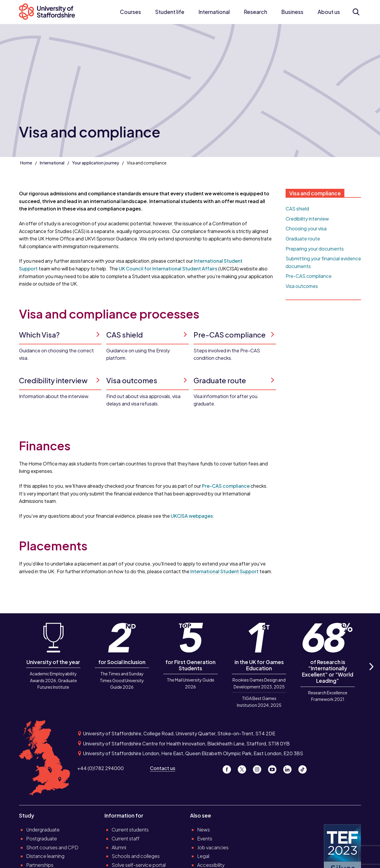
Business (292, 12)
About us (329, 12)
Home (26, 163)
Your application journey (96, 163)
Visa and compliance (315, 193)
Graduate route (303, 239)
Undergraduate (43, 830)
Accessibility (211, 865)
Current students (130, 830)
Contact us (163, 768)
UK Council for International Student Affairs (168, 269)
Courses (130, 12)
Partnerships (40, 865)
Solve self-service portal (139, 865)
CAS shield (297, 209)
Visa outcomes (302, 286)
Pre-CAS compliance (226, 486)
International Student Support (224, 571)
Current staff (126, 838)
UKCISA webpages (192, 516)
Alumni (119, 847)
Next (371, 673)
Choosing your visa (306, 228)
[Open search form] (356, 12)
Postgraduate (42, 838)
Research (256, 12)
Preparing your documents (315, 249)
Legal (203, 856)
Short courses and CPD (52, 847)
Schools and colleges (136, 856)
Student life (170, 12)
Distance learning (45, 856)
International (214, 12)
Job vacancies (213, 847)
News (204, 830)
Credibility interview (307, 219)
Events (205, 838)
